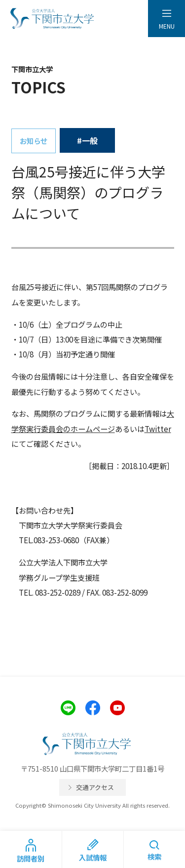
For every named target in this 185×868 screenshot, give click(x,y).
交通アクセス (95, 787)
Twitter (158, 429)
